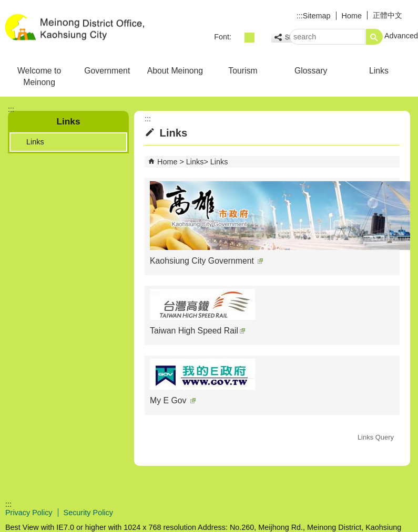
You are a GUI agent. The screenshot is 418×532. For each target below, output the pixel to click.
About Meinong (175, 71)
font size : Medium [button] (249, 38)
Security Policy (88, 513)
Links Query (376, 437)
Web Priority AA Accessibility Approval (380, 513)
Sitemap (317, 16)
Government (107, 71)
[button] (374, 37)
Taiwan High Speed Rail (197, 331)
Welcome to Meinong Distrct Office (89, 28)
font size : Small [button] (238, 38)
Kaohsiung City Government (206, 261)
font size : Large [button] (261, 38)
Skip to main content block (6, 6)
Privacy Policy (29, 513)
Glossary (311, 71)
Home (352, 16)
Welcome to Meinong (39, 76)
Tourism (243, 71)
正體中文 (388, 15)
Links (379, 71)
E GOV (328, 512)
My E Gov (173, 400)
